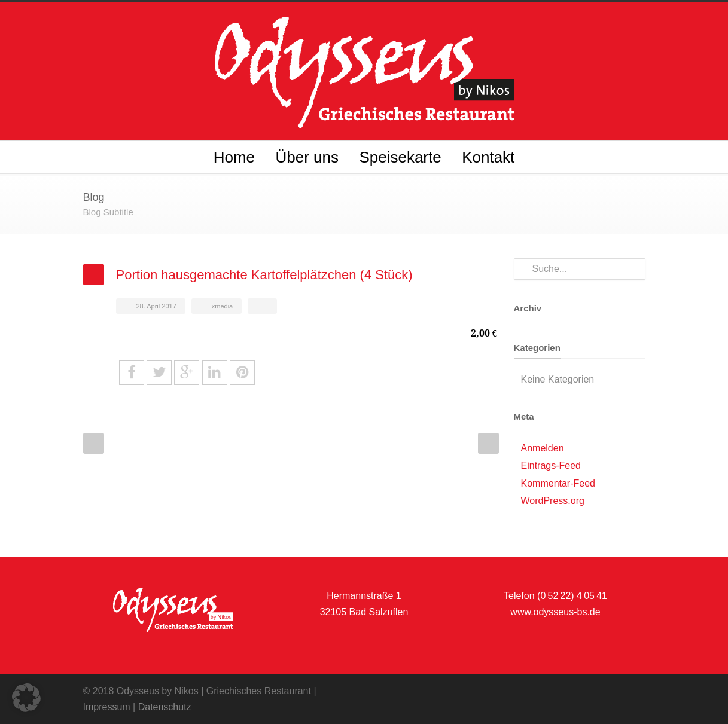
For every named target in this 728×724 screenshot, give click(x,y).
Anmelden (543, 448)
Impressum (107, 707)
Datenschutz (165, 707)
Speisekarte (400, 157)
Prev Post (94, 443)
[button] (26, 698)
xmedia (222, 306)
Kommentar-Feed (558, 483)
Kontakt (488, 157)
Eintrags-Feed (551, 465)
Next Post (488, 443)
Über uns (307, 157)
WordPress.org (553, 501)
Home (234, 157)
